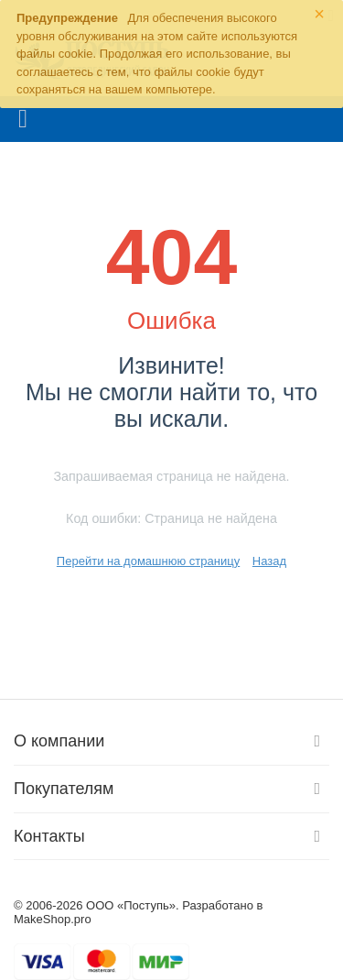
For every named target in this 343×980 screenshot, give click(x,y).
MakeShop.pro (53, 919)
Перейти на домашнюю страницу (148, 561)
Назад (269, 561)
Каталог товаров (23, 119)
